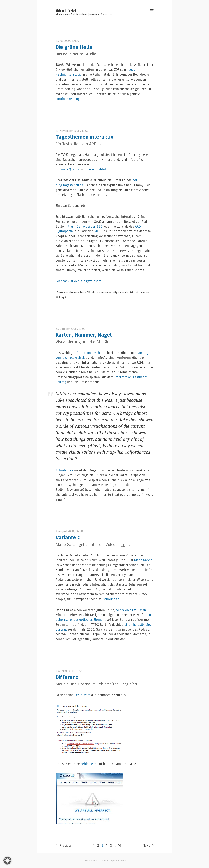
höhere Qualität (95, 169)
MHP (98, 231)
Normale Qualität (68, 169)
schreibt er (111, 599)
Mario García (143, 560)
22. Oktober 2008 (66, 329)
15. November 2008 (68, 131)
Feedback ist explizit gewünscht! (79, 281)
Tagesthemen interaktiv (84, 137)
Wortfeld (66, 10)
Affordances (64, 470)
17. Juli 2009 (63, 41)
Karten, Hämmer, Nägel (84, 335)
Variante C (68, 537)
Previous (64, 845)
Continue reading (68, 99)
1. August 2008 (65, 671)
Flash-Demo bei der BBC (85, 226)
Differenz (67, 677)
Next (148, 845)
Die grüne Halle (74, 47)
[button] (7, 861)
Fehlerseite (82, 695)
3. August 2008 (65, 531)
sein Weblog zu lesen (131, 610)
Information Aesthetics (90, 353)
